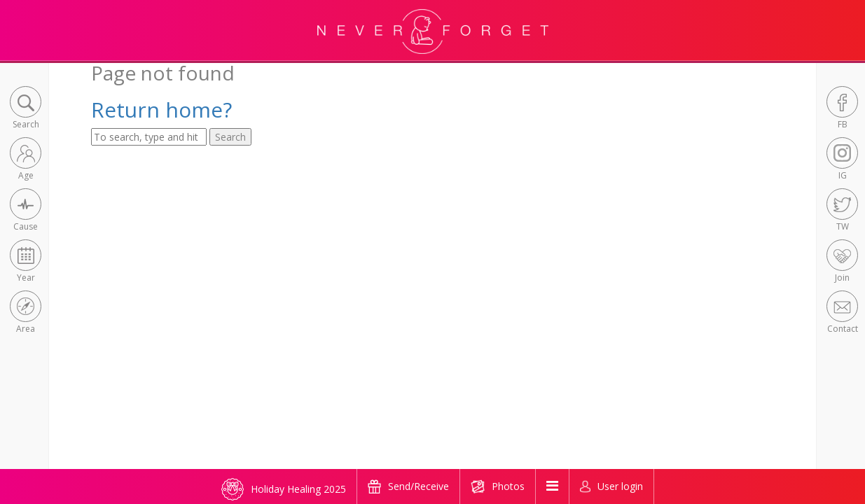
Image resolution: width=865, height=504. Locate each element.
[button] (26, 109)
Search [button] (230, 137)
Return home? (161, 110)
